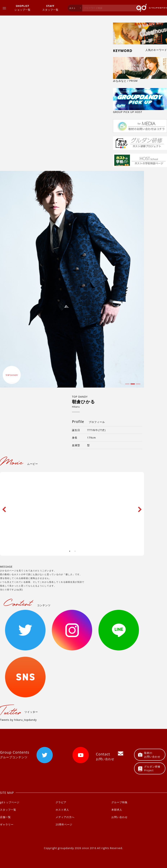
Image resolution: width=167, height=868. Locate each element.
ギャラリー (7, 824)
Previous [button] (4, 506)
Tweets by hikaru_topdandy (18, 720)
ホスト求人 (62, 810)
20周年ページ (64, 824)
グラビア (61, 802)
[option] (72, 279)
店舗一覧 (5, 817)
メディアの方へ (65, 817)
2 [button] (132, 385)
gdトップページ (10, 802)
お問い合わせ (119, 817)
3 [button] (138, 385)
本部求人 (117, 810)
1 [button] (127, 385)
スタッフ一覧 (50, 8)
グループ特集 (119, 802)
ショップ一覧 (22, 8)
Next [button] (140, 506)
